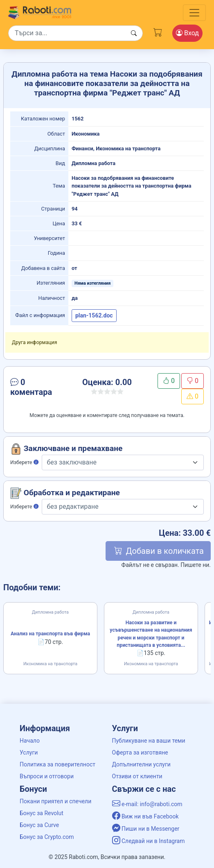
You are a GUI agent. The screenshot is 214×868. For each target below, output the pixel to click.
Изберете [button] (24, 462)
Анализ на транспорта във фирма (50, 634)
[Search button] (134, 33)
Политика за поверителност (57, 764)
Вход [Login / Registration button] (187, 33)
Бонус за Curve (39, 825)
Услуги (29, 752)
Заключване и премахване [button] (66, 449)
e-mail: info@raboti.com (147, 804)
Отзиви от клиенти (137, 776)
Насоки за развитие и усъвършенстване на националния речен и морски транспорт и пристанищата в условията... (151, 634)
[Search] (75, 33)
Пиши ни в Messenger (146, 829)
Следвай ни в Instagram (149, 841)
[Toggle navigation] (194, 13)
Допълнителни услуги (141, 764)
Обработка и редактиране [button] (65, 493)
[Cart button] (158, 32)
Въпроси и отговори (47, 776)
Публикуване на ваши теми (149, 741)
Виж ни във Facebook (145, 816)
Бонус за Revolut (42, 813)
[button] (39, 389)
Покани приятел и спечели (55, 801)
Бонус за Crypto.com (47, 837)
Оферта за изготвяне (140, 752)
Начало (30, 741)
